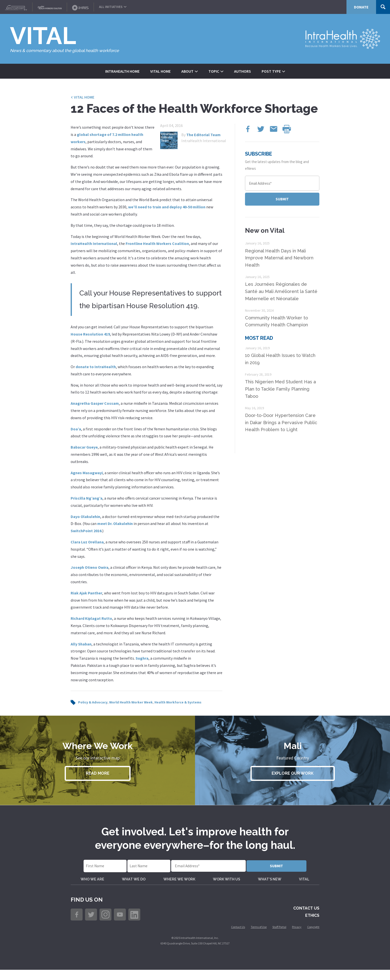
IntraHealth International (94, 243)
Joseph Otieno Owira (90, 567)
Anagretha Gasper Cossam (95, 403)
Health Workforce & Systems (178, 702)
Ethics (312, 925)
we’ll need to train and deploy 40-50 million (167, 207)
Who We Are (94, 883)
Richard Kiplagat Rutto (91, 618)
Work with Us (228, 883)
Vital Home (160, 71)
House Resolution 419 (90, 334)
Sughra (142, 658)
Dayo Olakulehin (85, 517)
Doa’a (76, 429)
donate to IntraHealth (96, 367)
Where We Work (180, 883)
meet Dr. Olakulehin (115, 523)
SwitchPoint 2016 (86, 531)
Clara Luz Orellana (87, 542)
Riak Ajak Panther (86, 593)
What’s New (271, 883)
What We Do (135, 883)
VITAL (303, 883)
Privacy (297, 937)
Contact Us (306, 918)
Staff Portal (279, 937)
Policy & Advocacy (93, 702)
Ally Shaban (81, 644)
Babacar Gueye (84, 447)
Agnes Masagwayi (87, 473)
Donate (361, 7)
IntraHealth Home (122, 71)
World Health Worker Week (131, 702)
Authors (243, 71)
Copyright (313, 937)
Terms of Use (259, 937)
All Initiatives (113, 6)
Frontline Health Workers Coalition (157, 243)
